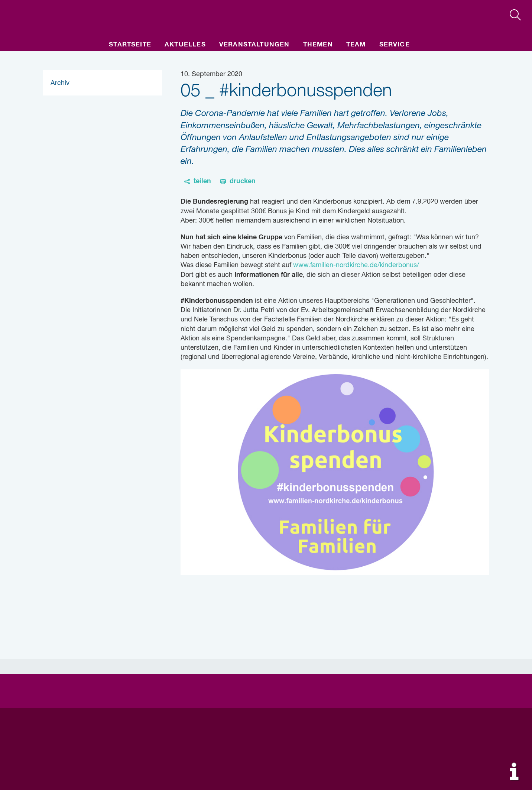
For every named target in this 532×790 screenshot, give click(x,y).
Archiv (60, 83)
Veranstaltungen (254, 45)
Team (356, 45)
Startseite (130, 45)
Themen (318, 45)
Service (395, 45)
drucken (243, 181)
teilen (202, 181)
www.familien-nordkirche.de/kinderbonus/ (355, 265)
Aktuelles (185, 45)
